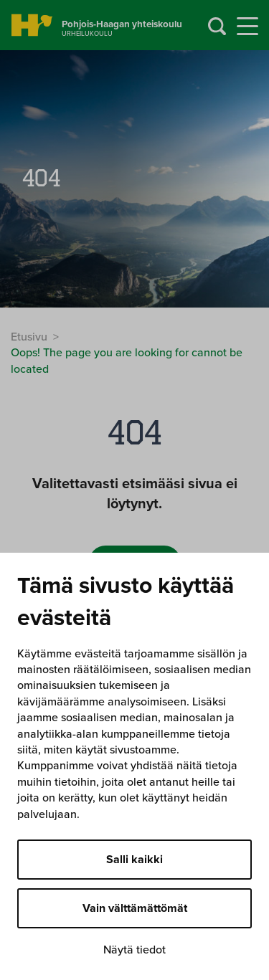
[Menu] (247, 27)
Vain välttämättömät (135, 908)
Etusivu (29, 337)
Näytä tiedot (134, 950)
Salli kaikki (134, 860)
